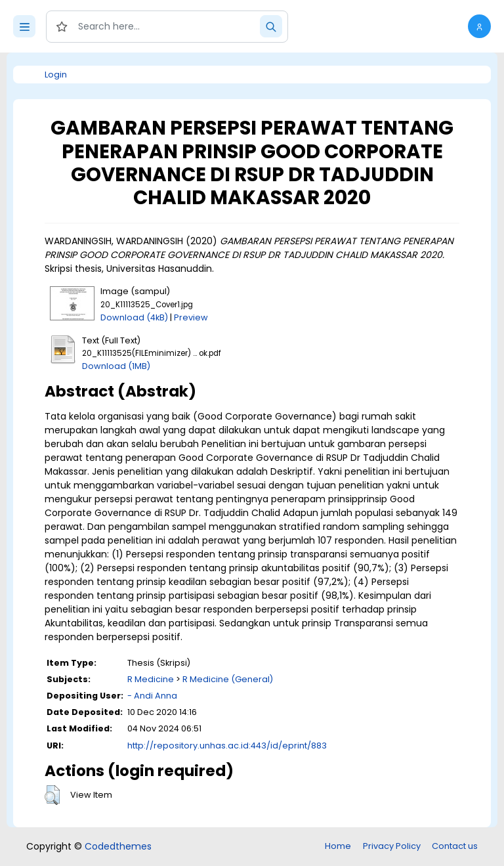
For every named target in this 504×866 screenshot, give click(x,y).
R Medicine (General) (228, 679)
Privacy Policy (392, 846)
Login (56, 75)
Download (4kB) (134, 317)
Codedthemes (118, 846)
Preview (191, 317)
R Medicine (151, 679)
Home (338, 846)
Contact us (455, 846)
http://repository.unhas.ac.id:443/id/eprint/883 (227, 746)
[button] (479, 26)
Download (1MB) (116, 366)
